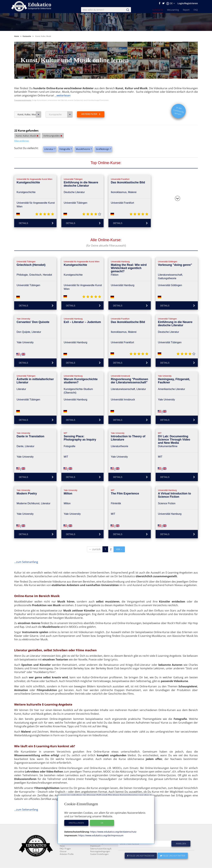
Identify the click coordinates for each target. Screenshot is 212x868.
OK (102, 823)
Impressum (95, 854)
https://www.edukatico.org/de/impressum (101, 835)
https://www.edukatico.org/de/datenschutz (113, 832)
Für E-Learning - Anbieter (101, 851)
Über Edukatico (97, 845)
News (62, 854)
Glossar (63, 859)
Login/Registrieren (188, 3)
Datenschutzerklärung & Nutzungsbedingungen (101, 858)
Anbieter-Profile (67, 862)
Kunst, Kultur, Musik (29, 114)
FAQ (196, 10)
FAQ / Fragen (65, 856)
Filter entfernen (22, 141)
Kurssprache (61, 114)
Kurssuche (158, 10)
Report (186, 10)
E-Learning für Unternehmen (103, 848)
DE (171, 3)
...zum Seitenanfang (26, 562)
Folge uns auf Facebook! (141, 863)
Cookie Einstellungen (99, 862)
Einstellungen (76, 823)
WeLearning (173, 10)
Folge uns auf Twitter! (173, 863)
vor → (119, 549)
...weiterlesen (63, 95)
